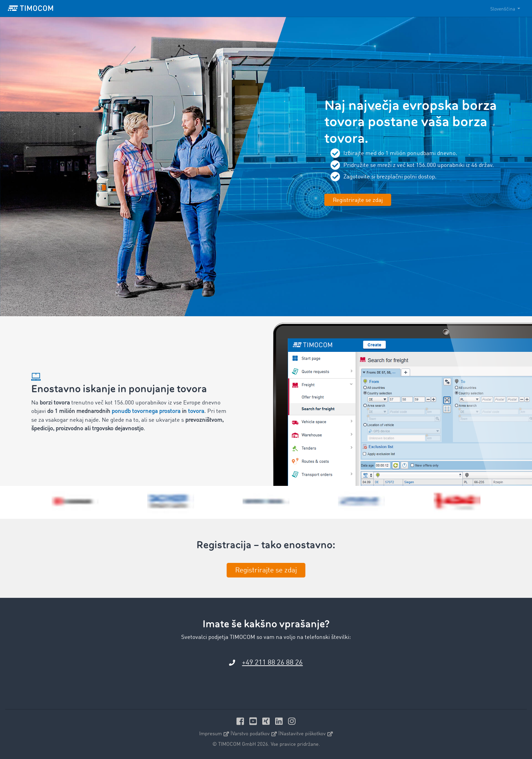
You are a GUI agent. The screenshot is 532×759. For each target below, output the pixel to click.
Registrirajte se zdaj (358, 200)
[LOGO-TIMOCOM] (31, 8)
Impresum (214, 734)
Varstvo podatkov (254, 734)
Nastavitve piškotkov (306, 734)
